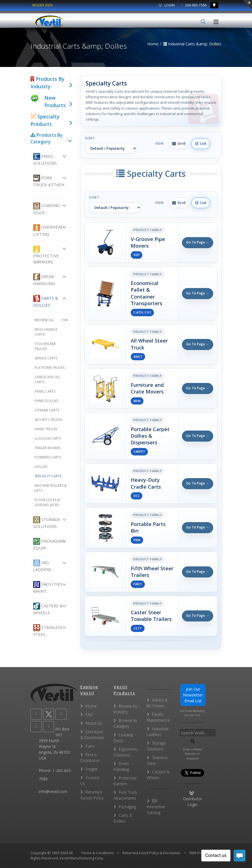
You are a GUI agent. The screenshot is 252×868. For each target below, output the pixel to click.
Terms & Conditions (97, 853)
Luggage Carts (48, 438)
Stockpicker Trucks (45, 346)
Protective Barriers (46, 255)
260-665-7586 (194, 5)
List (201, 143)
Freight (92, 769)
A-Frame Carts (47, 410)
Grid (179, 143)
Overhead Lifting (48, 230)
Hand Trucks (46, 429)
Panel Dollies (46, 401)
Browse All (51, 320)
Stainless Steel (48, 631)
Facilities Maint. (48, 587)
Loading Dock (47, 209)
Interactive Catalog (156, 807)
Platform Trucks (50, 368)
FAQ (89, 715)
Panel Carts (45, 391)
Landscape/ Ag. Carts (48, 379)
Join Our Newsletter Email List (193, 695)
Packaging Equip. (49, 544)
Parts (90, 746)
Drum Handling (44, 280)
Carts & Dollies (46, 301)
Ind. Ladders (42, 566)
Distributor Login (193, 799)
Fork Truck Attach (49, 181)
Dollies (41, 467)
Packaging (128, 807)
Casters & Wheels (48, 609)
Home (91, 706)
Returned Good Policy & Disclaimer (151, 853)
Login (166, 5)
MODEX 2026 (43, 5)
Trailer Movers (47, 448)
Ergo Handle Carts (46, 332)
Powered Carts (48, 457)
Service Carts (46, 358)
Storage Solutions (47, 523)
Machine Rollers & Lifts (51, 488)
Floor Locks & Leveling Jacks (47, 502)
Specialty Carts (48, 476)
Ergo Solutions (45, 159)
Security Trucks (48, 420)
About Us (94, 723)
